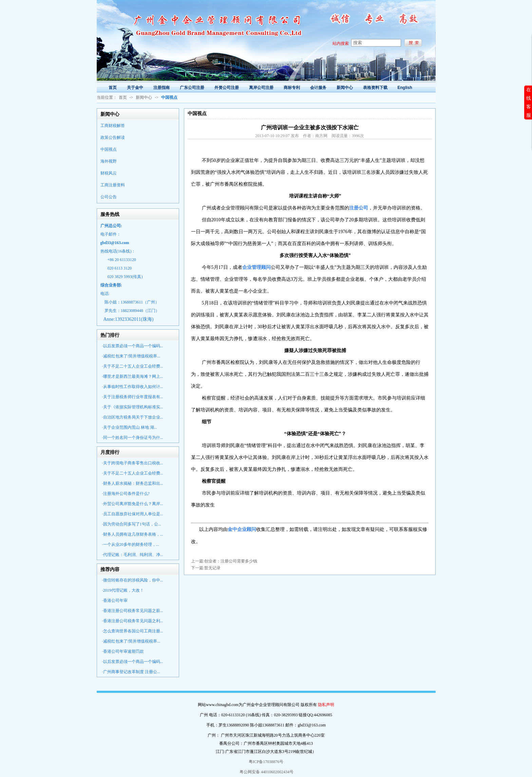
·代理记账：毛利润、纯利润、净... (133, 555)
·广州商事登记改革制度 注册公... (131, 672)
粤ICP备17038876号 (266, 762)
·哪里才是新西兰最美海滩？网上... (133, 376)
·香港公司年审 (115, 600)
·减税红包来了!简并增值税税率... (131, 356)
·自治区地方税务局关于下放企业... (133, 417)
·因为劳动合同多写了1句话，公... (132, 524)
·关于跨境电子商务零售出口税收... (133, 463)
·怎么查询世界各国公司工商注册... (133, 631)
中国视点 (109, 149)
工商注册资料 (113, 185)
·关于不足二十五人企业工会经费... (133, 366)
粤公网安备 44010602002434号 (266, 772)
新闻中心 (144, 97)
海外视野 (109, 161)
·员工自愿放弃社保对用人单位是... (133, 514)
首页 (123, 97)
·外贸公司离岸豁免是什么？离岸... (133, 504)
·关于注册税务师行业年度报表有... (133, 397)
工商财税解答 (113, 126)
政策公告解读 (113, 137)
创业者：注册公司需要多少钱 (231, 561)
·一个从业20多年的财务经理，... (131, 544)
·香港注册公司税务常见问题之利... (133, 621)
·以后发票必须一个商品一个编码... (133, 346)
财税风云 (109, 173)
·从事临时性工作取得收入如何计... (133, 387)
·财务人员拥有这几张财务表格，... (133, 534)
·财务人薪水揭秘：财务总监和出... (133, 483)
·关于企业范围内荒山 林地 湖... (130, 427)
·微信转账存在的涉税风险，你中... (133, 580)
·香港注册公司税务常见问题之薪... (133, 611)
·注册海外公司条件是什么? (126, 494)
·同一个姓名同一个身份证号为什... (133, 438)
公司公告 (109, 197)
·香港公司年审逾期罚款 (123, 651)
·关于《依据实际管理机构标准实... (133, 407)
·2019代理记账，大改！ (123, 590)
